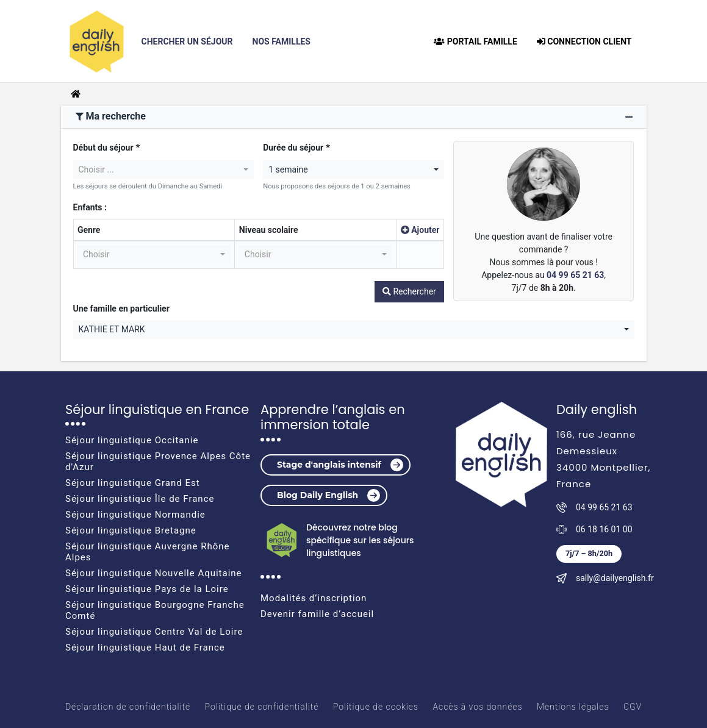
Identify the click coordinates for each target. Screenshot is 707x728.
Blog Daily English (328, 495)
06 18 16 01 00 (604, 529)
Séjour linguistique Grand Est (133, 483)
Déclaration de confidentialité (128, 707)
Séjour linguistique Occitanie (132, 440)
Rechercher (409, 291)
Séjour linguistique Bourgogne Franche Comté (155, 610)
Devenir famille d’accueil (317, 614)
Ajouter (420, 230)
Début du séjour (103, 148)
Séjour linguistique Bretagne (131, 530)
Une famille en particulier (121, 309)
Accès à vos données (477, 707)
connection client (584, 41)
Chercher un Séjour (192, 41)
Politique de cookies (376, 707)
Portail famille (475, 41)
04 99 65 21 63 (575, 275)
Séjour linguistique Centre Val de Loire (154, 632)
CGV (633, 707)
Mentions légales (573, 707)
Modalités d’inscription (314, 598)
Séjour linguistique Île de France (140, 499)
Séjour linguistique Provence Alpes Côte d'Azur (158, 462)
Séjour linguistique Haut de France (145, 648)
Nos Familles (282, 41)
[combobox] (164, 170)
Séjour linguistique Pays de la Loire (147, 589)
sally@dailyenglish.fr (615, 578)
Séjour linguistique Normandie (135, 515)
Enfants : (90, 207)
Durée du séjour (293, 148)
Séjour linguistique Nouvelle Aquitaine (154, 573)
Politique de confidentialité (262, 707)
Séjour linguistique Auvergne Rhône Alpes (147, 552)
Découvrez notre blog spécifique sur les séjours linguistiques (360, 540)
